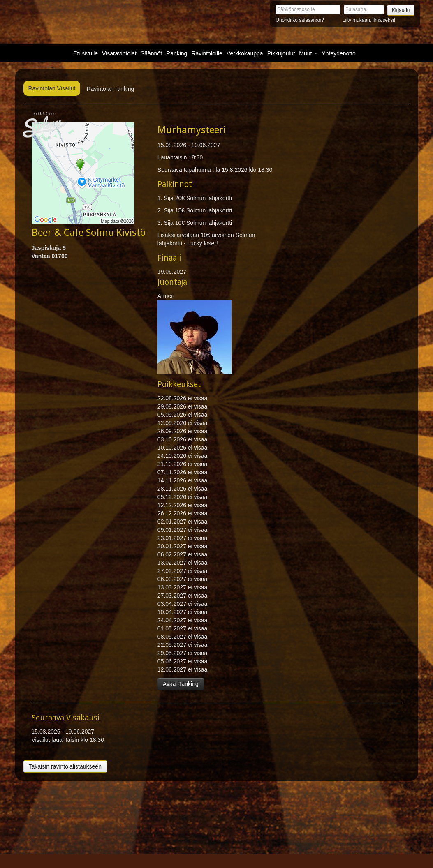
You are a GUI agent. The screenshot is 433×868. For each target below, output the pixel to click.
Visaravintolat (119, 53)
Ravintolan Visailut (52, 88)
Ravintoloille (207, 53)
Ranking (177, 53)
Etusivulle (86, 53)
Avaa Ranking (181, 684)
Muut (308, 53)
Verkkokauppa (245, 53)
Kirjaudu (401, 10)
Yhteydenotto (339, 53)
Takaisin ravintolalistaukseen (65, 766)
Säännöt (151, 53)
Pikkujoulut (281, 53)
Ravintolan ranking (110, 89)
